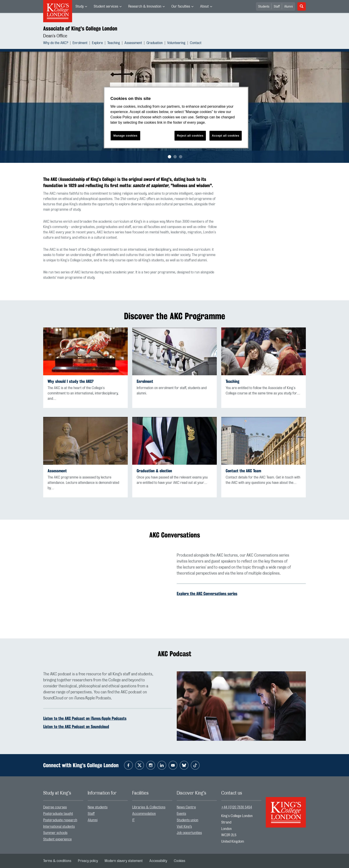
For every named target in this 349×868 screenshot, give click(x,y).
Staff (277, 7)
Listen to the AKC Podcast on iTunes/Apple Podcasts (85, 718)
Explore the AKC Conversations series (207, 593)
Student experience (57, 839)
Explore (97, 43)
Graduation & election (154, 471)
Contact (196, 43)
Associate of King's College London (80, 28)
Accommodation (144, 814)
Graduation (155, 43)
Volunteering (176, 43)
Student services (106, 6)
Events (181, 814)
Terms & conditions (57, 861)
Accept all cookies (226, 136)
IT (133, 820)
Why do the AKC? (56, 43)
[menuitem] (81, 6)
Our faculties (181, 6)
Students (264, 7)
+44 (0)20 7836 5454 (237, 807)
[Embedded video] (108, 589)
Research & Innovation (145, 6)
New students (98, 807)
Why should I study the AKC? (71, 381)
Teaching (114, 43)
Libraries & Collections (149, 807)
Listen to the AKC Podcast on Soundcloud (76, 727)
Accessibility (158, 861)
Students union (188, 820)
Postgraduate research (60, 820)
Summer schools (55, 833)
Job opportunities (189, 833)
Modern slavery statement (124, 861)
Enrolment (80, 43)
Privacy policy (88, 861)
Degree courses (55, 807)
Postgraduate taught (58, 814)
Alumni (289, 7)
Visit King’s (184, 827)
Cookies (180, 861)
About (204, 6)
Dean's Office (55, 36)
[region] (176, 118)
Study (80, 6)
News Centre (186, 807)
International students (59, 827)
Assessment (133, 43)
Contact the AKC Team (243, 471)
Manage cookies (126, 136)
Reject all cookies (190, 136)
